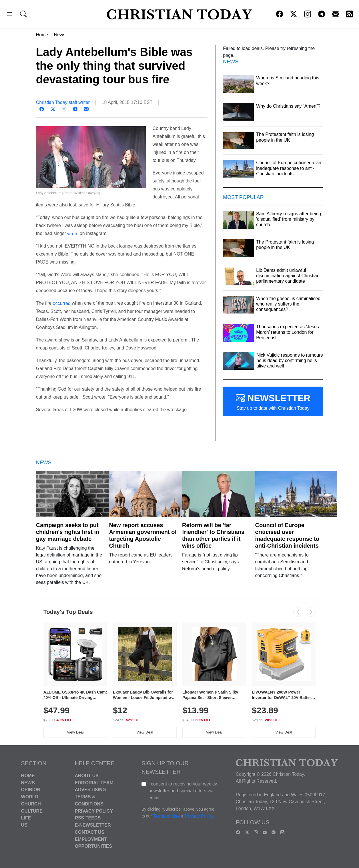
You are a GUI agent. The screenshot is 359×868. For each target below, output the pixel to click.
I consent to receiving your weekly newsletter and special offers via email (183, 791)
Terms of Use (166, 816)
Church (31, 804)
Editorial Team (94, 782)
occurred (61, 303)
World (30, 797)
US (24, 825)
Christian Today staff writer (63, 102)
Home (42, 35)
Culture (32, 811)
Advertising (90, 790)
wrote (73, 233)
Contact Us (89, 832)
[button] (9, 15)
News (60, 35)
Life (26, 818)
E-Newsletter (93, 825)
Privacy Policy (94, 811)
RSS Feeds (88, 818)
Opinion (31, 790)
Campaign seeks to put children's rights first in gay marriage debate (68, 532)
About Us (87, 776)
